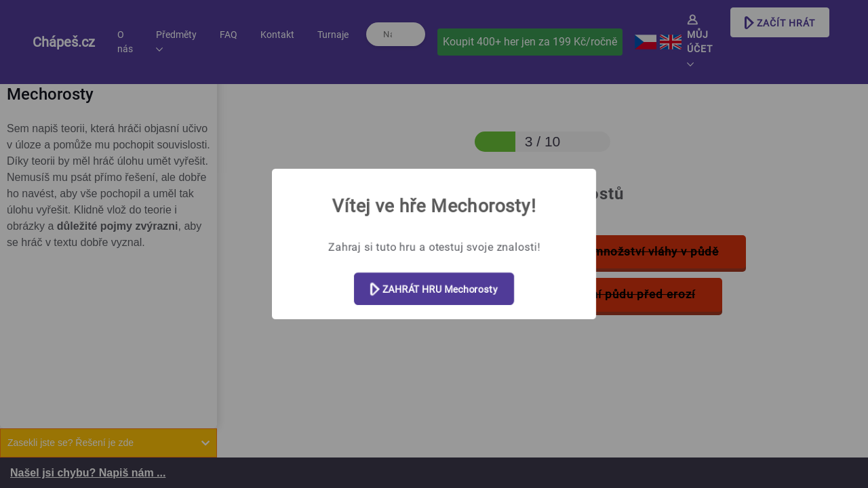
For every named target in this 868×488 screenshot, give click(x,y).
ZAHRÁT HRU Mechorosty (434, 290)
